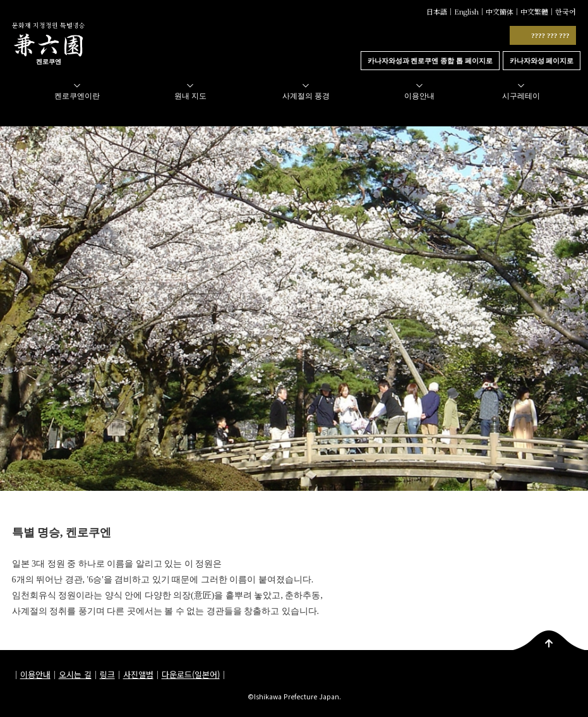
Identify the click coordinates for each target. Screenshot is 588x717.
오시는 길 (75, 674)
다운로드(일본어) (191, 674)
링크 (107, 674)
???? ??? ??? (550, 35)
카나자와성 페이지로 (542, 61)
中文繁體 (534, 11)
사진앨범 (138, 674)
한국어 (566, 11)
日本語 (437, 11)
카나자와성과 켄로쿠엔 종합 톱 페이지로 (430, 61)
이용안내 (35, 674)
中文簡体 (500, 11)
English (466, 11)
